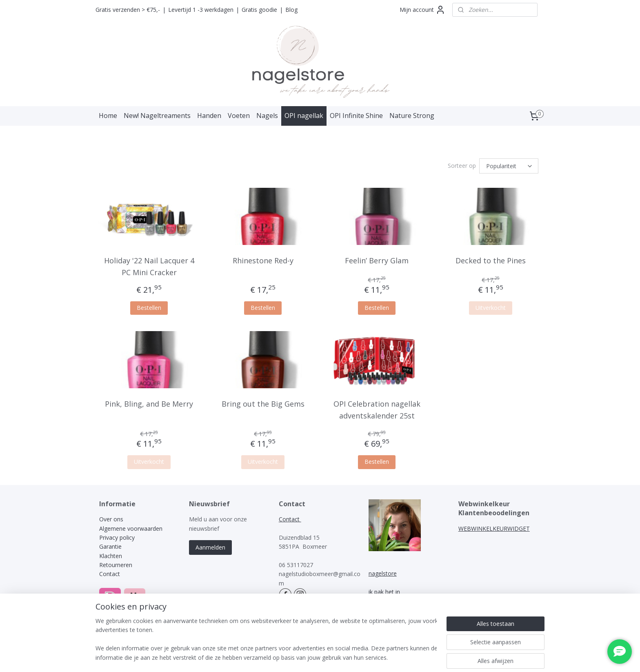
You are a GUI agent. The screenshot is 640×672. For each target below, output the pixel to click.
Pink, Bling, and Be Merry (149, 403)
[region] (266, 640)
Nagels (267, 116)
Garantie (110, 545)
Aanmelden (210, 546)
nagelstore (383, 572)
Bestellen (149, 306)
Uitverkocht (491, 306)
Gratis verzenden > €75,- (128, 10)
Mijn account (422, 10)
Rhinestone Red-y (263, 259)
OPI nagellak (304, 116)
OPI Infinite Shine (356, 116)
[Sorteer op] (509, 165)
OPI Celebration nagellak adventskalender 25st (377, 408)
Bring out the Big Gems (263, 403)
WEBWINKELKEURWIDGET (494, 527)
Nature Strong (412, 116)
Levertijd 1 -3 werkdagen (201, 10)
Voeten (239, 116)
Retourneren (116, 564)
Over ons (111, 518)
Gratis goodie (259, 10)
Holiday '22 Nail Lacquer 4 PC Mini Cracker (149, 265)
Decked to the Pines (491, 259)
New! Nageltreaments (157, 116)
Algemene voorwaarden (131, 527)
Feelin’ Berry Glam (377, 259)
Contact (110, 573)
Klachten (111, 555)
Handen (209, 116)
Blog (291, 10)
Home (108, 116)
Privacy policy (117, 536)
